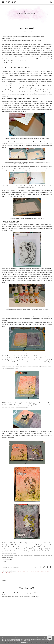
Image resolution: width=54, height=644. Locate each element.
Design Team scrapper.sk (25, 571)
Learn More (25, 642)
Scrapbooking (7, 573)
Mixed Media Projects (43, 571)
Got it (32, 642)
